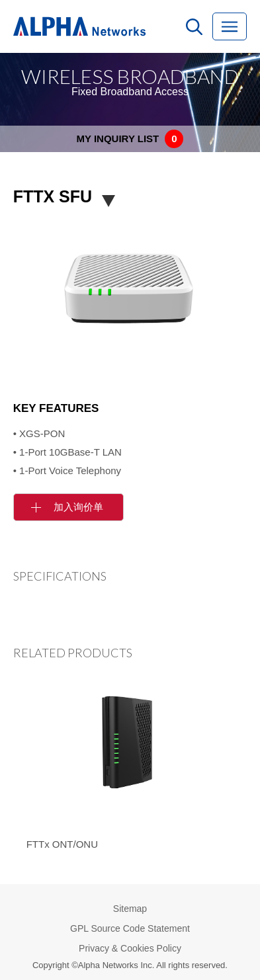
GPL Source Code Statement (130, 928)
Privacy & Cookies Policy (130, 948)
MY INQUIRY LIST (130, 139)
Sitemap (130, 909)
